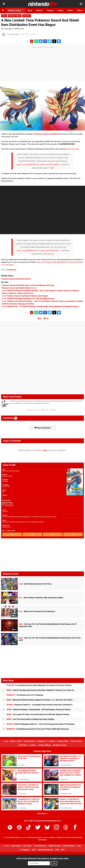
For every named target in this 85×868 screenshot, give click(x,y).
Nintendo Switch (15, 16)
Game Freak (6, 486)
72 (14, 616)
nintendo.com (6, 527)
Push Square (16, 846)
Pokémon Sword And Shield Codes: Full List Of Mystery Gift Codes (23, 522)
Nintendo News (69, 846)
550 (14, 588)
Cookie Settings (45, 745)
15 (47, 318)
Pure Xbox (27, 846)
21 (14, 643)
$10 (73, 534)
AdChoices (60, 838)
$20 (53, 534)
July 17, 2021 (49, 168)
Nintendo (5, 481)
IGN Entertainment (34, 838)
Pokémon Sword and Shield (46, 134)
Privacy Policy (63, 741)
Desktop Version (60, 745)
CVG (57, 850)
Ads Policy (23, 745)
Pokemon (27, 16)
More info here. (73, 149)
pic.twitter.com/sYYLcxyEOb (48, 164)
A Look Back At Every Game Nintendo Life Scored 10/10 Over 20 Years (39, 685)
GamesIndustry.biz (45, 850)
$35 (32, 534)
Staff (19, 741)
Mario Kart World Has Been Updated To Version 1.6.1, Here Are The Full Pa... (40, 700)
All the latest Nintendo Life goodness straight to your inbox (42, 858)
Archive (33, 745)
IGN (79, 846)
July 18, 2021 (49, 254)
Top (6, 741)
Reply (54, 410)
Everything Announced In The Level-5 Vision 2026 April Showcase (38, 729)
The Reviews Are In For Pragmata (25, 695)
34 (14, 630)
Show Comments (43, 428)
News (4, 16)
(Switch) (16, 279)
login (45, 450)
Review (19, 288)
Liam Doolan (14, 34)
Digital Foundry (55, 846)
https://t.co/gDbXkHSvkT (26, 164)
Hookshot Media (14, 838)
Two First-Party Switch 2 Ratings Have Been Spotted (30, 719)
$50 (12, 534)
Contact (52, 741)
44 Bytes (52, 838)
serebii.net (11, 270)
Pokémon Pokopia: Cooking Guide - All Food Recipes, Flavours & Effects (39, 710)
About (13, 741)
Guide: (25, 296)
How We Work (29, 741)
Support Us (42, 741)
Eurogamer (25, 850)
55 (14, 602)
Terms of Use (76, 741)
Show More (43, 814)
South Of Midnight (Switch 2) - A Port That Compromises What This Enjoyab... (41, 724)
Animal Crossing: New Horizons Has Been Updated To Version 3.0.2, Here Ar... (41, 690)
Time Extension (40, 846)
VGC (34, 850)
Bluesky (45, 410)
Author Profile (33, 410)
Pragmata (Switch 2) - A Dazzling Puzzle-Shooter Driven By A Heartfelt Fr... (40, 705)
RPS (63, 850)
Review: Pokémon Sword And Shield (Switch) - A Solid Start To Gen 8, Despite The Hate (29, 517)
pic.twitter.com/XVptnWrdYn (48, 250)
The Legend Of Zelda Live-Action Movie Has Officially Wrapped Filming (38, 714)
